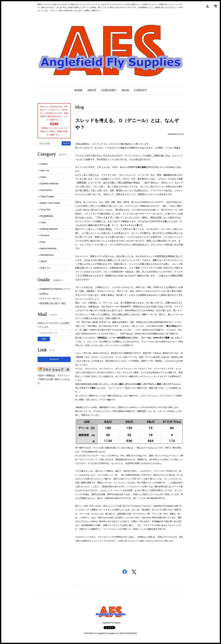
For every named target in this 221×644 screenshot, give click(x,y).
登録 (44, 339)
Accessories (46, 190)
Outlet (43, 177)
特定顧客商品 (47, 216)
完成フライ (46, 268)
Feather (44, 164)
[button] (109, 90)
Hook (43, 242)
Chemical (45, 235)
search (66, 143)
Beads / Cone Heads (50, 203)
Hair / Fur (45, 170)
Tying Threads (47, 196)
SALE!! (44, 261)
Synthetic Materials (49, 184)
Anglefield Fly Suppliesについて (55, 289)
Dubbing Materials (49, 229)
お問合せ (44, 294)
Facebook (54, 359)
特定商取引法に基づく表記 (53, 303)
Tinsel (43, 222)
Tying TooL (45, 210)
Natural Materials (48, 248)
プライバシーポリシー (51, 299)
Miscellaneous (47, 255)
